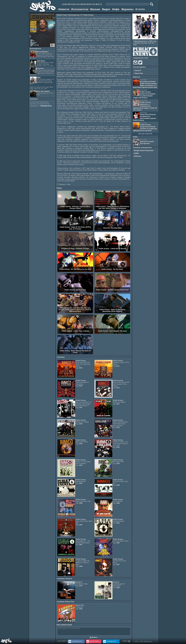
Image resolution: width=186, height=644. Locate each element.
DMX (42, 83)
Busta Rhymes (42, 55)
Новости (64, 9)
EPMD (136, 153)
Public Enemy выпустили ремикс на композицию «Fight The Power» (144, 94)
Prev (156, 38)
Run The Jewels (42, 94)
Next (157, 38)
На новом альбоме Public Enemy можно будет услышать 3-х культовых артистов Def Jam (145, 84)
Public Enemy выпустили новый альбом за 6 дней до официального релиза (145, 127)
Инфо (116, 9)
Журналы (127, 9)
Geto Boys (42, 63)
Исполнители (80, 9)
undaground (109, 641)
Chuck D (42, 72)
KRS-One (138, 156)
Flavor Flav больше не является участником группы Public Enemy (145, 117)
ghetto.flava (92, 641)
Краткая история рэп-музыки (143, 142)
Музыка (95, 9)
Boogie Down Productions (144, 151)
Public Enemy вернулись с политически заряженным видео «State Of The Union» (145, 105)
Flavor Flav (139, 73)
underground (75, 641)
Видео (106, 9)
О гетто (140, 9)
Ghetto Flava (62, 15)
